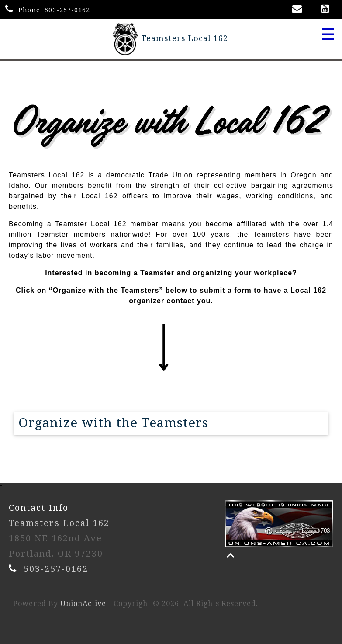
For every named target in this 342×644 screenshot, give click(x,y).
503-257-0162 (67, 10)
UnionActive (83, 604)
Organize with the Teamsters (113, 423)
